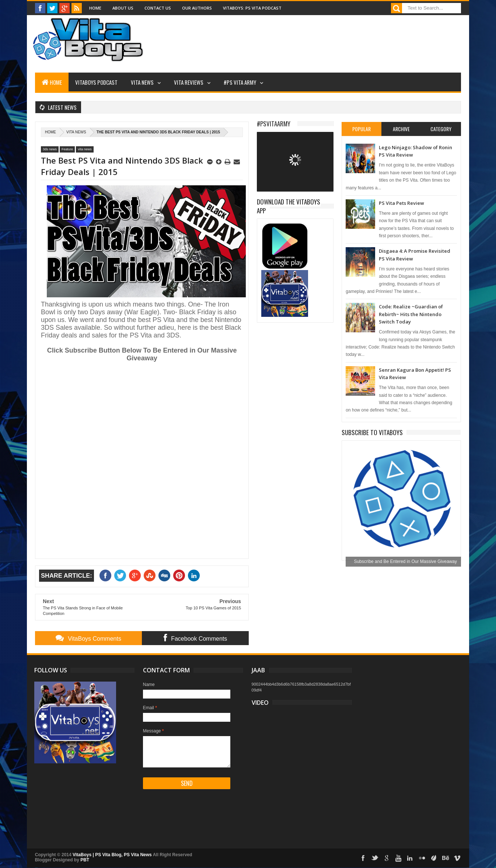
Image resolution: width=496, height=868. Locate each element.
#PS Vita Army (240, 82)
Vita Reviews (189, 82)
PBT (85, 860)
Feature (67, 149)
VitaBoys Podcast (96, 82)
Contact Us (158, 8)
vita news (76, 132)
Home (95, 8)
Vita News (142, 82)
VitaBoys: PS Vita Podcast (252, 8)
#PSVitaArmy (274, 124)
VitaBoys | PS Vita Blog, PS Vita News (112, 855)
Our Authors (197, 8)
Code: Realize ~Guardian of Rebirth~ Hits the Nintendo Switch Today (411, 314)
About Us (123, 8)
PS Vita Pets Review (401, 203)
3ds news (50, 149)
